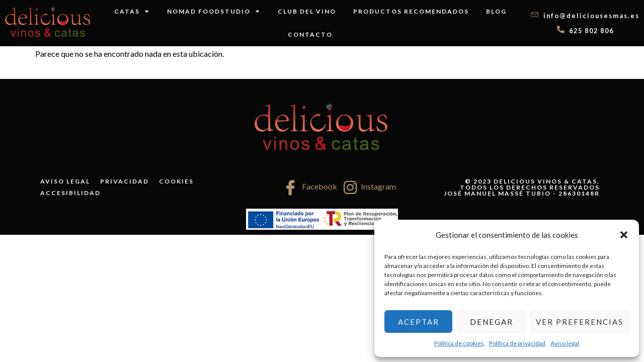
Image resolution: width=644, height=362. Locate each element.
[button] (624, 235)
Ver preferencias (580, 322)
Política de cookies (459, 343)
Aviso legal (565, 343)
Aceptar (419, 322)
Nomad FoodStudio (214, 12)
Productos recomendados (411, 11)
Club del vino (307, 11)
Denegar (492, 322)
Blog (496, 11)
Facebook (310, 188)
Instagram (370, 188)
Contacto (310, 34)
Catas (132, 12)
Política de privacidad (517, 343)
